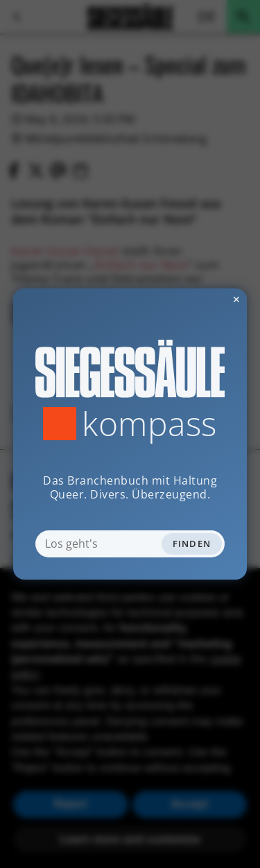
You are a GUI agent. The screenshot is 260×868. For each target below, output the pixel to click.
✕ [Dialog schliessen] (202, 299)
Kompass (149, 424)
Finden (192, 544)
